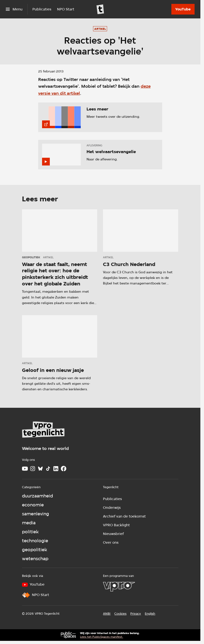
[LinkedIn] (56, 469)
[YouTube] (183, 9)
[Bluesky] (40, 469)
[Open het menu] (14, 9)
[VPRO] (119, 587)
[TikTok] (48, 469)
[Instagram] (33, 469)
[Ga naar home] (100, 9)
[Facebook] (64, 469)
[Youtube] (25, 469)
